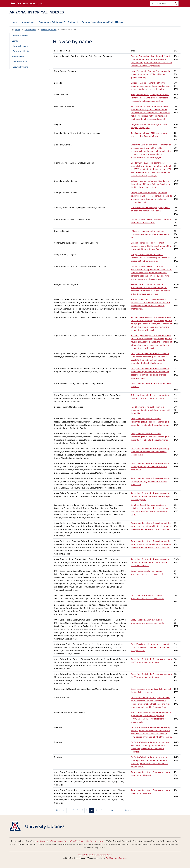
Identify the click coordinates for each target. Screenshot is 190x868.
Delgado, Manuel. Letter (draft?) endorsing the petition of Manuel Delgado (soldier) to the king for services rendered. (150, 184)
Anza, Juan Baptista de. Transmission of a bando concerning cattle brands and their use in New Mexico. (150, 562)
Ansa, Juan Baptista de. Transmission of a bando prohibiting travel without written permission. (150, 467)
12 (101, 810)
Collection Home (20, 36)
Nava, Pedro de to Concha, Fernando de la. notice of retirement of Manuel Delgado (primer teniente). (150, 74)
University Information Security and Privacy (95, 855)
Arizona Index (28, 22)
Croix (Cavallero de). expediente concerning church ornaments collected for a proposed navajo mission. (151, 647)
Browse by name (21, 46)
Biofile (15, 41)
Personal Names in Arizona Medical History (103, 22)
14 (112, 810)
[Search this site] (161, 3)
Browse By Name (49, 30)
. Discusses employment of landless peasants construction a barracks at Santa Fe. (150, 234)
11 (97, 810)
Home (14, 22)
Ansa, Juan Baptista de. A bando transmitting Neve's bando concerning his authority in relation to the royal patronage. (150, 422)
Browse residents (21, 51)
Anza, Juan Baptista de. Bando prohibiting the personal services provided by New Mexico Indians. (150, 452)
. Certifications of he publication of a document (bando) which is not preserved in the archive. (151, 410)
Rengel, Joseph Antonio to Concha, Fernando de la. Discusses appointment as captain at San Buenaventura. (150, 258)
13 (107, 810)
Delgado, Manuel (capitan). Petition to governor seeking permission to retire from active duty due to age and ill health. (150, 86)
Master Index (30, 30)
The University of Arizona (116, 858)
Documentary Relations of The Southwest (58, 22)
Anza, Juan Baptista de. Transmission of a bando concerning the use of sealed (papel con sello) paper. (150, 496)
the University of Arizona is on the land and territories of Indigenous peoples (71, 841)
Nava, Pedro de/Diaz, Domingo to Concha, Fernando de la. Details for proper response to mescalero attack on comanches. (151, 98)
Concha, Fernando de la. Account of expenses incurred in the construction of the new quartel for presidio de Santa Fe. (151, 246)
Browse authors (20, 62)
